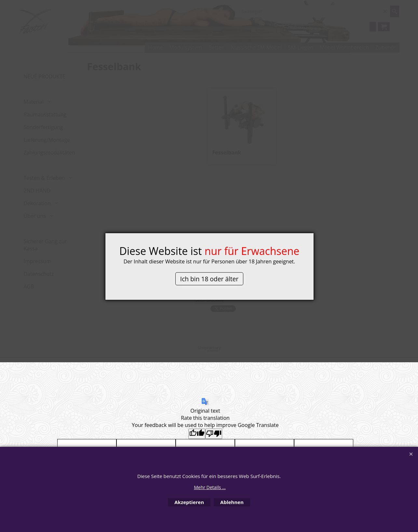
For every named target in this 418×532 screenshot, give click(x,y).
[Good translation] (197, 434)
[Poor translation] (214, 434)
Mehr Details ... (210, 487)
